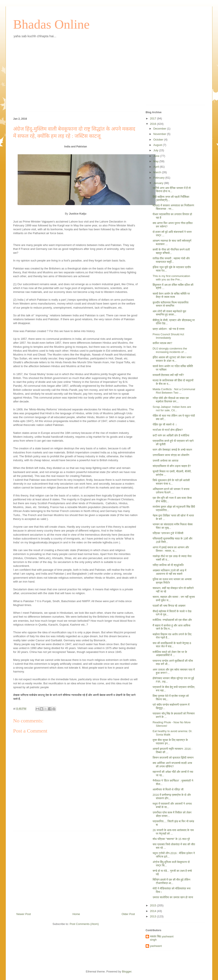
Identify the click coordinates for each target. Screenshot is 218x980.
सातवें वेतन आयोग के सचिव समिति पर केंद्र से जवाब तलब (171, 295)
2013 (153, 916)
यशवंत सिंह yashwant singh (162, 938)
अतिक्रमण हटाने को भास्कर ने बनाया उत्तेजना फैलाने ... (171, 491)
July (156, 150)
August (158, 145)
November (160, 134)
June (157, 156)
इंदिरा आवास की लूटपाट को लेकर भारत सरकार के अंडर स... (172, 359)
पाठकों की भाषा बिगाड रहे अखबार (169, 606)
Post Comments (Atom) (84, 924)
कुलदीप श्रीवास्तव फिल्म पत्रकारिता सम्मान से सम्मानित (171, 304)
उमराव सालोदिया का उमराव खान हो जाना (173, 897)
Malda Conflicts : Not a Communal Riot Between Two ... (174, 391)
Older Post (128, 914)
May (156, 161)
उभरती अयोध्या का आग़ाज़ (165, 461)
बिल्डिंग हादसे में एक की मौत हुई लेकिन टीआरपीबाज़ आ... (171, 881)
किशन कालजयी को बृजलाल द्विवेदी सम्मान (173, 758)
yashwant (156, 946)
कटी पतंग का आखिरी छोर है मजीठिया (171, 435)
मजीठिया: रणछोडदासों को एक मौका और (172, 620)
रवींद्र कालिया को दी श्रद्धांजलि (168, 565)
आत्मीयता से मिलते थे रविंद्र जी (168, 789)
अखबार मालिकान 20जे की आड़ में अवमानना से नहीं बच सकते (169, 572)
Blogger (127, 971)
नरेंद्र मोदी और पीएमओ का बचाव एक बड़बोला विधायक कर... (171, 400)
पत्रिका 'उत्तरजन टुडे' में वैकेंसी (168, 533)
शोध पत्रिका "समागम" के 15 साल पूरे (171, 839)
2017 (153, 118)
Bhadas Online (51, 24)
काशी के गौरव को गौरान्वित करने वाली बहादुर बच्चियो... (171, 251)
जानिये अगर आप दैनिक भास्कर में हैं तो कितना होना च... (171, 190)
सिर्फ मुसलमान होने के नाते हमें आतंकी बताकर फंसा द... (171, 482)
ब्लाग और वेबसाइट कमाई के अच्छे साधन (172, 450)
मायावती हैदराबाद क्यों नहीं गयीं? (168, 375)
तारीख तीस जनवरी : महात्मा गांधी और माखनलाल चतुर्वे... (171, 260)
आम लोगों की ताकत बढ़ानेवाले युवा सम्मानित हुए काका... (169, 313)
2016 (153, 124)
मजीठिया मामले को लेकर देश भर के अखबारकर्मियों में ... (170, 654)
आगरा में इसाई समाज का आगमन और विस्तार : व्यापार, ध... (171, 549)
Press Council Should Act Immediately (168, 336)
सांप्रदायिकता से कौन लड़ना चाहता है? (172, 466)
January (159, 183)
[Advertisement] (76, 78)
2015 (153, 905)
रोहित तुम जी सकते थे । (165, 424)
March (158, 172)
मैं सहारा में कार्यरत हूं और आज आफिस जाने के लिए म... (171, 627)
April (157, 167)
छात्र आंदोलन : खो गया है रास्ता (168, 329)
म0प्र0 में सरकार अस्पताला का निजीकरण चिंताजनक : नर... (173, 207)
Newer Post (24, 914)
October (159, 140)
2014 (153, 911)
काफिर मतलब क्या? (162, 343)
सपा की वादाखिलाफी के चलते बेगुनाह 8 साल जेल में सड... (172, 645)
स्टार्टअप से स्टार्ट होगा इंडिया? (168, 430)
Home (76, 914)
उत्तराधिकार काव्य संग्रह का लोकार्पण (171, 455)
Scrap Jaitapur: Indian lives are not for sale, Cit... (172, 409)
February (159, 178)
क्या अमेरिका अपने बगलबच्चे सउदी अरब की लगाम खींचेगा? (172, 765)
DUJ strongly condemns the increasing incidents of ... (170, 350)
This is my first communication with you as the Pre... (171, 278)
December (160, 129)
